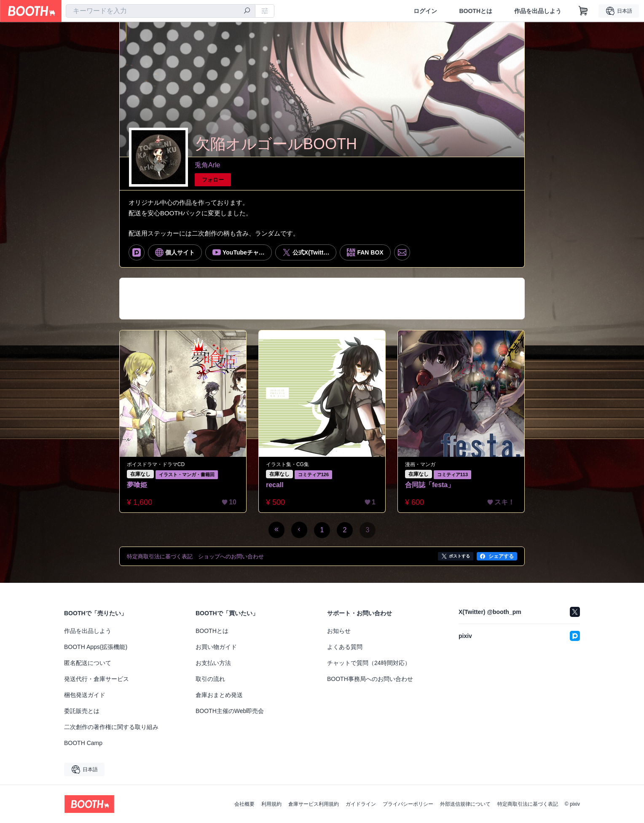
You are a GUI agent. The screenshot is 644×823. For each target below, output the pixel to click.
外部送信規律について (465, 804)
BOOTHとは (476, 11)
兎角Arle (207, 165)
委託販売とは (82, 711)
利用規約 (271, 804)
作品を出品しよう (538, 11)
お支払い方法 (213, 663)
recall (275, 485)
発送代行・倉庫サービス (97, 679)
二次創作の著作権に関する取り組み (111, 727)
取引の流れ (210, 679)
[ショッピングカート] (583, 11)
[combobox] (161, 11)
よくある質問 (345, 647)
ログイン (425, 11)
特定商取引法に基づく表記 (528, 804)
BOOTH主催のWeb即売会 (230, 711)
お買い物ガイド (216, 647)
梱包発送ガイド (85, 695)
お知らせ (339, 631)
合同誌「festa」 (430, 485)
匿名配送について (88, 663)
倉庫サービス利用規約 (314, 804)
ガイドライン (361, 804)
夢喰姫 (137, 485)
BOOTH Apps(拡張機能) (96, 647)
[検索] (247, 11)
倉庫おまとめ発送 (219, 695)
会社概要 (244, 804)
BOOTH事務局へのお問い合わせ (370, 679)
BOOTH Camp (83, 743)
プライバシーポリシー (408, 804)
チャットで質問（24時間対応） (369, 663)
